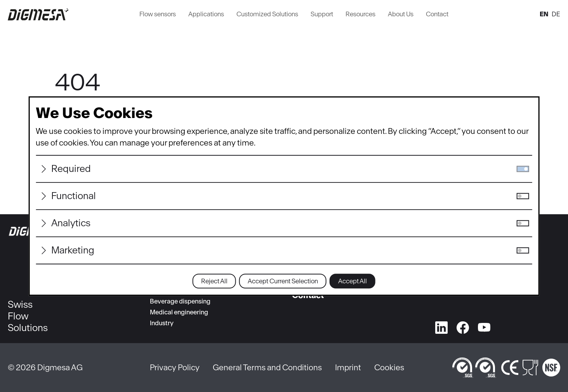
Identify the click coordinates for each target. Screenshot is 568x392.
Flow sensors (158, 14)
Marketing (73, 250)
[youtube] (484, 326)
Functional (74, 196)
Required (71, 169)
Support (322, 14)
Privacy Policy (175, 367)
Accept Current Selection (283, 281)
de (556, 14)
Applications (206, 14)
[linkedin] (441, 326)
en (544, 14)
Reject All (214, 281)
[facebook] (463, 326)
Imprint (348, 367)
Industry (162, 323)
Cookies (389, 367)
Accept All (353, 281)
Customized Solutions (267, 14)
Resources (360, 14)
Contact (437, 14)
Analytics (71, 223)
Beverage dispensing (180, 301)
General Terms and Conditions (267, 367)
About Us (401, 14)
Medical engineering (179, 312)
